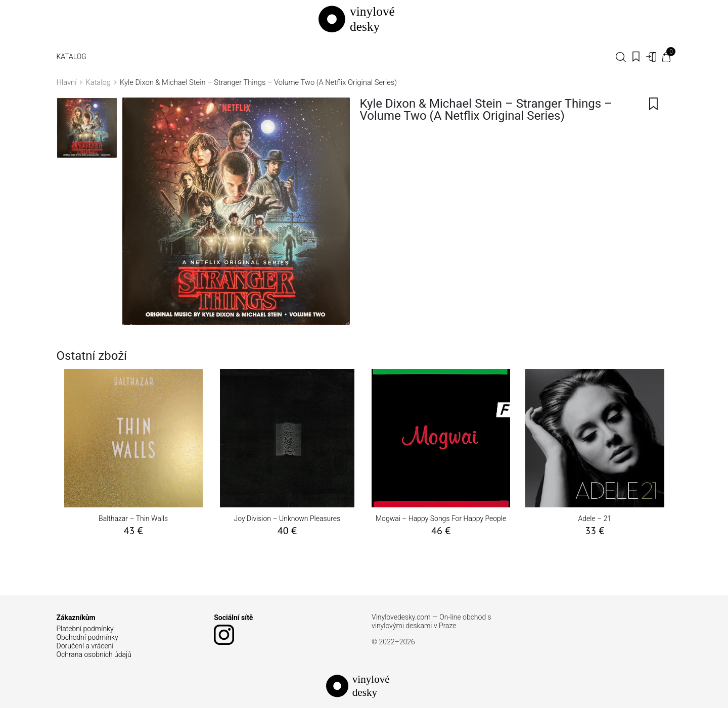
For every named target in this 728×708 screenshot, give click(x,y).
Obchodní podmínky (87, 637)
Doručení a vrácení (85, 646)
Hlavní (67, 82)
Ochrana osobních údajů (94, 654)
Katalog (72, 57)
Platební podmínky (85, 629)
